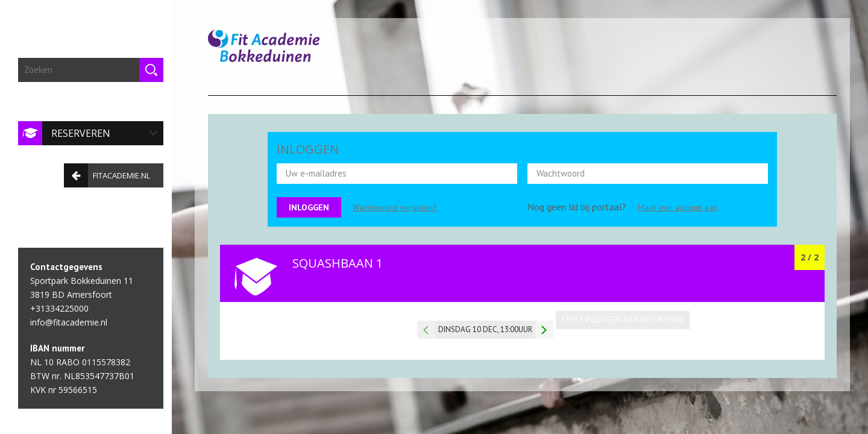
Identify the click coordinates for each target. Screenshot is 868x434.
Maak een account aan (678, 207)
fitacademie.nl (104, 172)
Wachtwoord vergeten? (395, 207)
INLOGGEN (308, 149)
